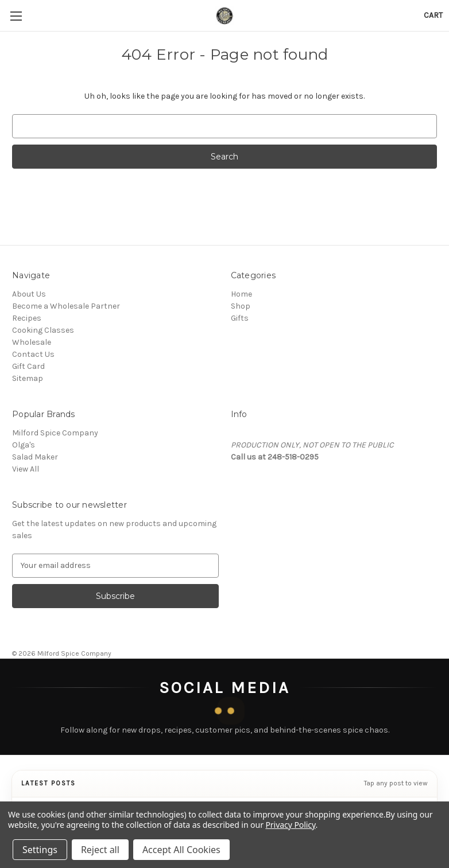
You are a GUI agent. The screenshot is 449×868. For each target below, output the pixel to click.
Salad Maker (35, 457)
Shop (241, 306)
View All (26, 469)
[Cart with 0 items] (433, 15)
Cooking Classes (43, 330)
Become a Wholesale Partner (66, 306)
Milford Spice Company (55, 433)
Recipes (27, 318)
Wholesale (32, 342)
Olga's (24, 445)
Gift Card (28, 366)
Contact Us (33, 354)
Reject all (100, 850)
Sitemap (28, 378)
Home (241, 294)
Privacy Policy (290, 825)
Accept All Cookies (181, 850)
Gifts (240, 318)
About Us (29, 294)
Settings (40, 850)
